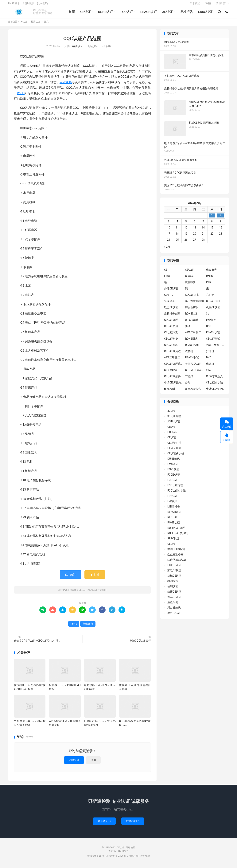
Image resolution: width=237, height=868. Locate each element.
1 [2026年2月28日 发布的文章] (212, 218)
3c (208, 316)
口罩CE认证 (174, 568)
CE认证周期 (171, 335)
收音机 (189, 354)
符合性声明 (192, 310)
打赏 (95, 577)
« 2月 (167, 250)
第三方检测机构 (194, 304)
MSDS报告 (174, 509)
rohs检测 (169, 392)
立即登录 (74, 763)
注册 (93, 763)
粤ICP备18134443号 (119, 854)
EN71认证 (173, 472)
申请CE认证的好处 (216, 392)
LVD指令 (211, 323)
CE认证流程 (213, 304)
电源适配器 (171, 373)
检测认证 (36, 25)
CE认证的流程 (172, 354)
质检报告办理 (172, 316)
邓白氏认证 (174, 616)
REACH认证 (148, 13)
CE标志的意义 (214, 379)
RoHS (21, 96)
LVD (208, 285)
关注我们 (221, 5)
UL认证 (172, 547)
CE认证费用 (171, 329)
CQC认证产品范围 (82, 42)
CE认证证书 (192, 298)
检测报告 (173, 584)
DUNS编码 (174, 462)
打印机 (210, 354)
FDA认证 (173, 499)
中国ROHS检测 (176, 552)
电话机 (210, 367)
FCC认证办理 (175, 488)
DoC (209, 329)
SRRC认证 (205, 13)
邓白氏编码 (174, 610)
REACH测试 (192, 360)
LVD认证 (172, 504)
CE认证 (19, 13)
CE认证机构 (171, 348)
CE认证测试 (213, 342)
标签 (208, 5)
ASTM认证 (174, 424)
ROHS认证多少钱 (178, 536)
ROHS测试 (191, 342)
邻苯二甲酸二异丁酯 (216, 348)
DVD (209, 360)
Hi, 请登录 (14, 5)
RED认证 (173, 520)
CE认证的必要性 (174, 379)
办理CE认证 (171, 291)
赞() (70, 577)
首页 (71, 13)
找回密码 (42, 5)
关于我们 (195, 5)
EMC (167, 279)
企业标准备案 (175, 557)
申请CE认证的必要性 (174, 385)
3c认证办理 (174, 419)
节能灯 (189, 379)
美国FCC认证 (193, 367)
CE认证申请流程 (195, 373)
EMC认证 (173, 467)
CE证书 (168, 298)
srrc (208, 373)
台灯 (188, 385)
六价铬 (210, 298)
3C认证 (167, 13)
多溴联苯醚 (192, 323)
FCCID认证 (174, 477)
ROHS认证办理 (176, 531)
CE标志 (189, 279)
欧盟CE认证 (171, 310)
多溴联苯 (169, 304)
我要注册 (29, 5)
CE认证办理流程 (174, 367)
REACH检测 (192, 348)
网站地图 (130, 850)
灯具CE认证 (174, 600)
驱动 (188, 329)
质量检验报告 (193, 392)
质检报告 (186, 13)
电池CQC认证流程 (140, 643)
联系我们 (104, 824)
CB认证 (172, 430)
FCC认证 (126, 13)
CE (166, 273)
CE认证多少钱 (214, 385)
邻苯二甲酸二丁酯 (174, 360)
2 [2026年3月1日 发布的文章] (221, 218)
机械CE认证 (213, 310)
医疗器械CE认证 (177, 563)
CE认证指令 (171, 342)
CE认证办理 (171, 323)
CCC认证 (173, 435)
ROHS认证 (105, 13)
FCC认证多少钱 (177, 493)
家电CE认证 (174, 573)
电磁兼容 (66, 85)
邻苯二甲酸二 (193, 335)
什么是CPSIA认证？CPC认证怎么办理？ (37, 643)
